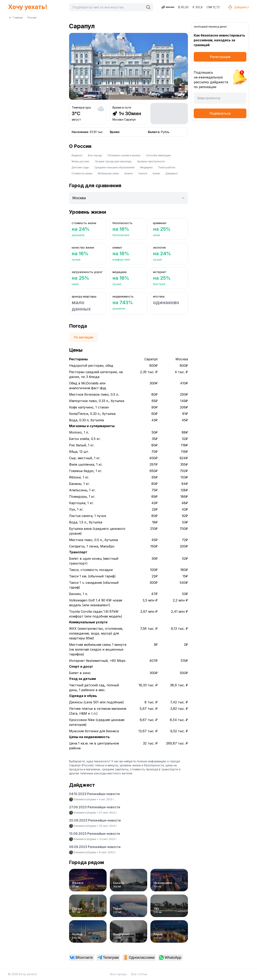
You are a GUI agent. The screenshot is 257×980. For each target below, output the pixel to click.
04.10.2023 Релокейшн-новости (94, 794)
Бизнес (129, 173)
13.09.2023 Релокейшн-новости (94, 834)
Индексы (77, 155)
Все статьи (139, 974)
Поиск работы (167, 167)
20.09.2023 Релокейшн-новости (95, 820)
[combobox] (108, 7)
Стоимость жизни (82, 173)
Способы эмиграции (158, 155)
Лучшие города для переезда (113, 161)
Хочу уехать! (28, 7)
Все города (95, 155)
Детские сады (80, 167)
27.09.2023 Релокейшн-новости (95, 807)
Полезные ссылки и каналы (124, 155)
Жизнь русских (80, 161)
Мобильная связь (108, 173)
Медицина (146, 167)
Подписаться (220, 113)
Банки (156, 173)
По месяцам (84, 337)
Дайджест (238, 7)
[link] (82, 958)
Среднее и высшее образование (114, 167)
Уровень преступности (151, 161)
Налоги (143, 173)
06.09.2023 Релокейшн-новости (95, 847)
